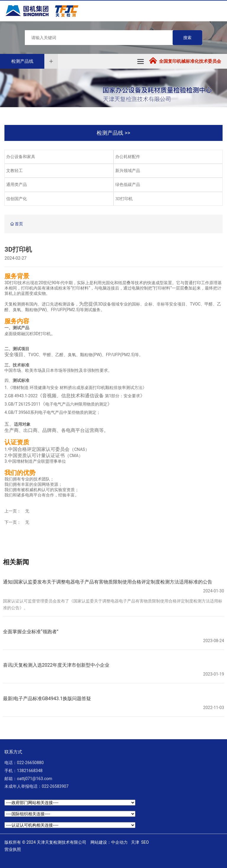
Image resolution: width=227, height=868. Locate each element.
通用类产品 (17, 185)
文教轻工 (14, 171)
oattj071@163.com (34, 779)
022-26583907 (55, 786)
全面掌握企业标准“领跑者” (31, 632)
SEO (145, 842)
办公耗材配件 (128, 157)
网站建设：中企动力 (109, 842)
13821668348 (30, 771)
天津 (135, 842)
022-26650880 (30, 763)
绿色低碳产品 (128, 185)
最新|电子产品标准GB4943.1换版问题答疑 (47, 699)
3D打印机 (124, 199)
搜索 (187, 38)
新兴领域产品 (128, 171)
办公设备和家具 (21, 157)
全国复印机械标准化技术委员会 (190, 61)
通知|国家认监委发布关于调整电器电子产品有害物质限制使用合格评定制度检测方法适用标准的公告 (108, 582)
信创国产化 (17, 199)
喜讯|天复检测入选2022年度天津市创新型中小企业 (56, 665)
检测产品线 (22, 61)
